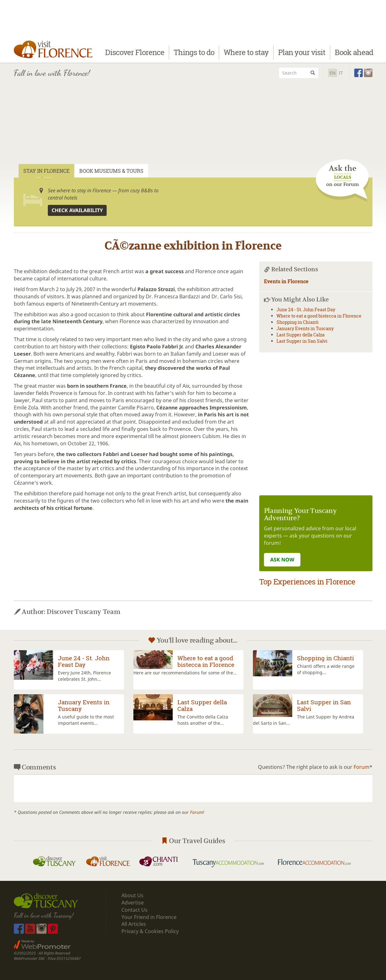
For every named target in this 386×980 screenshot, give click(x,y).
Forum (361, 767)
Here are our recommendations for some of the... (185, 673)
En (333, 73)
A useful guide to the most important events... (86, 720)
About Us (132, 895)
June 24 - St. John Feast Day (306, 310)
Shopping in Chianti (298, 322)
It (341, 73)
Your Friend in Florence (149, 917)
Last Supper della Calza (301, 335)
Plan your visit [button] (302, 53)
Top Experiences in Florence (307, 582)
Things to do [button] (194, 53)
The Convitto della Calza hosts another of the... (203, 720)
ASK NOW (282, 560)
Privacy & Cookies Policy (150, 931)
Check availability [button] (77, 210)
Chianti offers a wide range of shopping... (326, 669)
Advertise (133, 903)
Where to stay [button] (246, 53)
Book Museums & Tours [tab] (111, 171)
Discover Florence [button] (135, 53)
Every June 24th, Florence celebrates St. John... (84, 676)
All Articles (134, 924)
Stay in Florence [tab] (46, 171)
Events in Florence (286, 281)
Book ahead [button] (354, 53)
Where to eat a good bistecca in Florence (319, 316)
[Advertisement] (193, 130)
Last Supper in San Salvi (302, 341)
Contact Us (134, 910)
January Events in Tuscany (305, 328)
